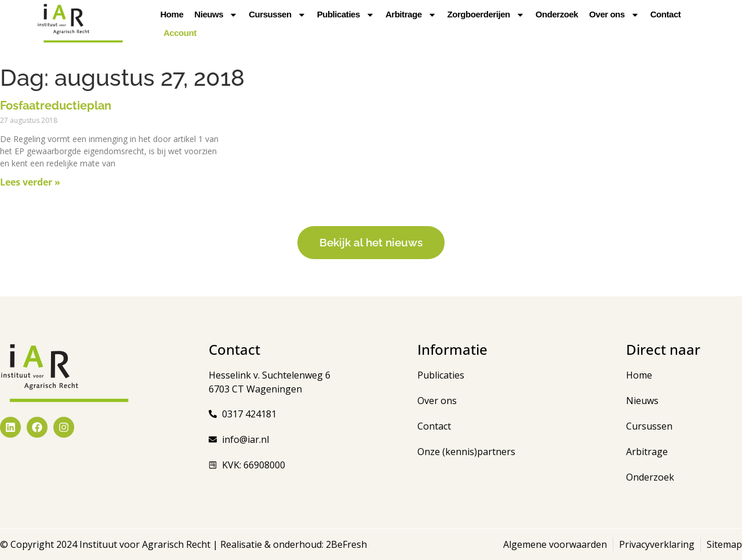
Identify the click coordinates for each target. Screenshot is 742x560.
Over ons (614, 14)
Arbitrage (411, 14)
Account (180, 33)
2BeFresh (345, 544)
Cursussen (277, 14)
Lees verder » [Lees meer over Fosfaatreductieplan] (30, 182)
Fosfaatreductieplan (56, 106)
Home (172, 14)
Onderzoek (557, 14)
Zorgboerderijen (486, 14)
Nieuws (216, 14)
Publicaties (346, 14)
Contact (666, 14)
